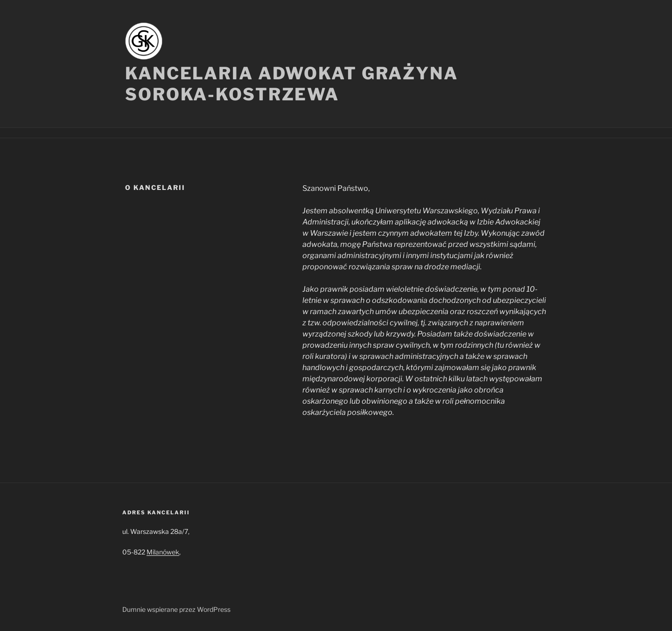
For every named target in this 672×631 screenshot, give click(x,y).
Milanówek (163, 552)
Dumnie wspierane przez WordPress (176, 609)
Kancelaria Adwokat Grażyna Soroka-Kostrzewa (292, 84)
